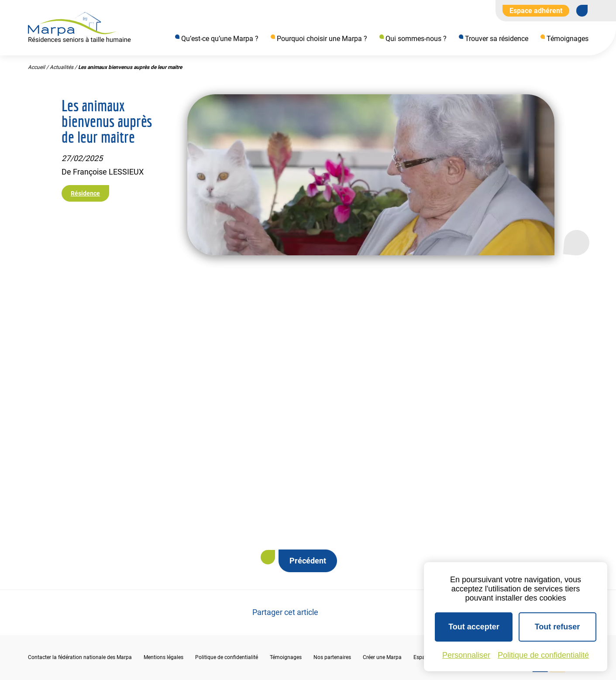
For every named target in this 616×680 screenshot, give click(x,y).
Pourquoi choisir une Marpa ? (322, 39)
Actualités (62, 68)
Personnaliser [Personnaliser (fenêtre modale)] (466, 655)
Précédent (308, 561)
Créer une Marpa (382, 657)
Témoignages (568, 39)
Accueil (36, 68)
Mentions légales (163, 657)
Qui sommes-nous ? (416, 39)
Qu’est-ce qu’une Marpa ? (220, 39)
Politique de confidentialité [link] (543, 655)
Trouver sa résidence (497, 39)
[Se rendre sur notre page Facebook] (582, 10)
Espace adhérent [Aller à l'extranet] (536, 11)
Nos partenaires (332, 657)
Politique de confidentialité (227, 657)
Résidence (85, 193)
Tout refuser (557, 627)
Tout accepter (474, 627)
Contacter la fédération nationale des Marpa (80, 657)
